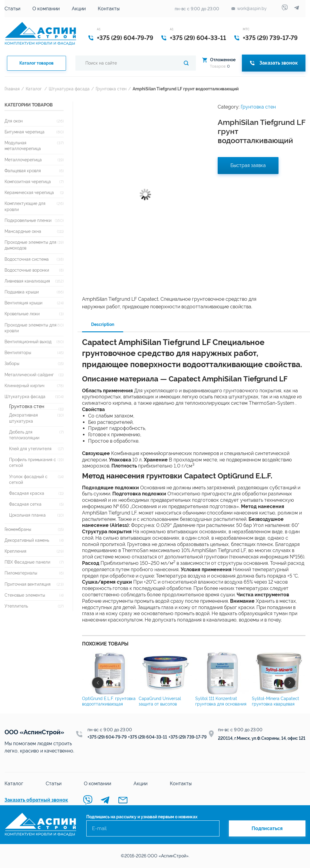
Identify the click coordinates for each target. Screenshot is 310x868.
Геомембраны (18, 529)
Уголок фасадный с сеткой (28, 479)
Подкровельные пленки (28, 220)
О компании (46, 9)
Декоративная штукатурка (23, 418)
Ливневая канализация (27, 281)
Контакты (109, 9)
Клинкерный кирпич (25, 385)
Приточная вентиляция (28, 584)
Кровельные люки (22, 314)
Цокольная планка (27, 515)
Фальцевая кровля (23, 171)
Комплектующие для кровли (25, 206)
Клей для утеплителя (30, 449)
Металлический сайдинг (29, 375)
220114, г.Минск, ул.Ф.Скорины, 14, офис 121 (262, 738)
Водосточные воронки (27, 270)
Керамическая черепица (29, 192)
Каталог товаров (36, 63)
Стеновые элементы (25, 595)
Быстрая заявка (248, 165)
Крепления (15, 551)
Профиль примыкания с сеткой (33, 462)
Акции (79, 9)
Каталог (34, 89)
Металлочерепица (23, 160)
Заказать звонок (274, 63)
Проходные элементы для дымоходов (30, 245)
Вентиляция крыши (23, 303)
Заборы (12, 363)
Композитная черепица (28, 181)
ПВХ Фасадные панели (27, 562)
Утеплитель (16, 606)
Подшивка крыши (22, 292)
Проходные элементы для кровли (30, 328)
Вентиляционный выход (28, 342)
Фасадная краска (27, 493)
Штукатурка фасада (69, 89)
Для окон (14, 121)
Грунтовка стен (111, 89)
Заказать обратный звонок (36, 800)
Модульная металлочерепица (23, 146)
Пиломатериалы (21, 573)
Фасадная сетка (25, 504)
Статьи (12, 9)
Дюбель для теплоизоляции (24, 435)
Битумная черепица (25, 132)
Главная (12, 89)
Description (103, 324)
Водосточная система (27, 259)
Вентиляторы (18, 352)
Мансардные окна (23, 231)
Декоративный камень (27, 540)
